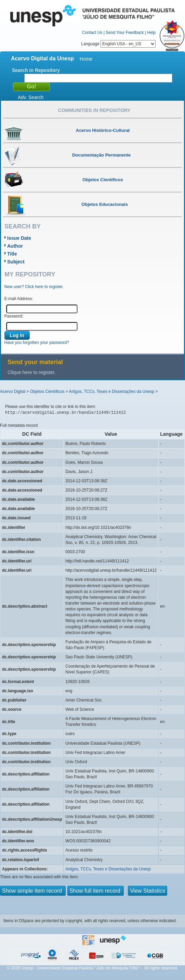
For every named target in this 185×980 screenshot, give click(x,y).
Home (86, 59)
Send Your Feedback (125, 33)
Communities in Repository (94, 110)
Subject (16, 262)
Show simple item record (33, 891)
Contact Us (92, 33)
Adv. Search (31, 97)
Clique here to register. (32, 372)
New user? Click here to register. (34, 287)
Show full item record (96, 891)
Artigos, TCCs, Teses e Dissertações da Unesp (111, 392)
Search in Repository (36, 70)
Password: (14, 316)
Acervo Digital (13, 392)
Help (151, 33)
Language (118, 44)
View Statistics (148, 891)
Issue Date (19, 238)
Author (15, 246)
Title (12, 254)
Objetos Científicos (47, 392)
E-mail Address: (19, 299)
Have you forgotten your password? (37, 343)
